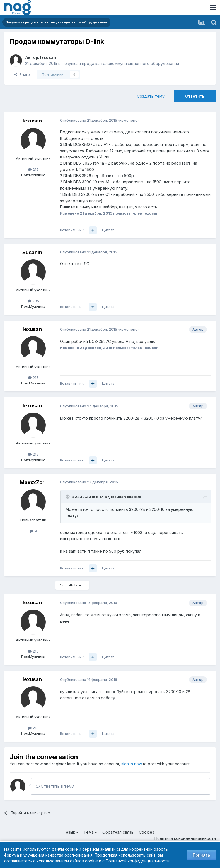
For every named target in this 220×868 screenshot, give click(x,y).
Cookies (147, 832)
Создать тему (151, 96)
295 (33, 301)
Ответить (195, 96)
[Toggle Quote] (68, 497)
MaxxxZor (32, 482)
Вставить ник (72, 230)
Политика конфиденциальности (185, 838)
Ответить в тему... (56, 786)
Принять (201, 855)
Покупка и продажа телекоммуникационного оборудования (120, 63)
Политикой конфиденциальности (138, 861)
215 (33, 169)
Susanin (32, 252)
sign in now (132, 764)
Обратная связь (118, 832)
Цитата (108, 230)
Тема (90, 832)
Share (22, 74)
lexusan (48, 57)
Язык (72, 832)
